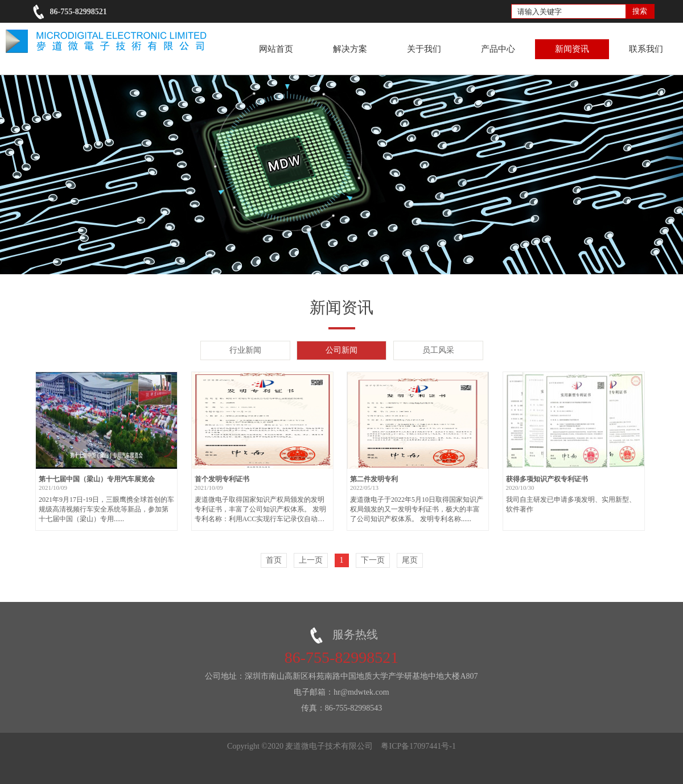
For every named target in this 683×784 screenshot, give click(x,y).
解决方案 (350, 49)
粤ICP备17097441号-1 (418, 746)
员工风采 (438, 350)
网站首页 (276, 49)
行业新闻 (245, 350)
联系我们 (646, 49)
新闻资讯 (572, 49)
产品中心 (498, 49)
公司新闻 (341, 350)
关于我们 (424, 49)
